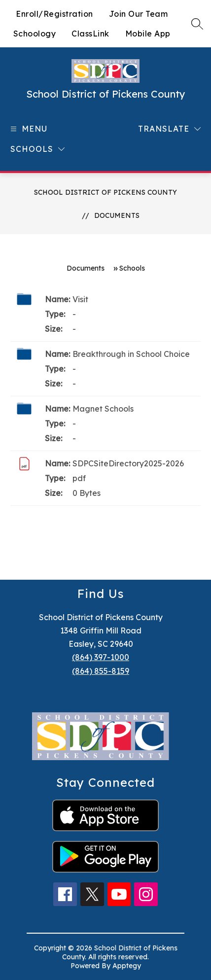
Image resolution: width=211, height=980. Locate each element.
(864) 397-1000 (101, 657)
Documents (117, 215)
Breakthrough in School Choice (131, 354)
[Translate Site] (169, 129)
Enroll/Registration (54, 14)
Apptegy (127, 966)
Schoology (35, 34)
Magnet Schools (103, 409)
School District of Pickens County (105, 192)
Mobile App (148, 34)
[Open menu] (28, 129)
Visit (80, 299)
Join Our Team (139, 14)
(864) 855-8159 (101, 671)
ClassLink (90, 34)
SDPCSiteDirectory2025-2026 (128, 463)
